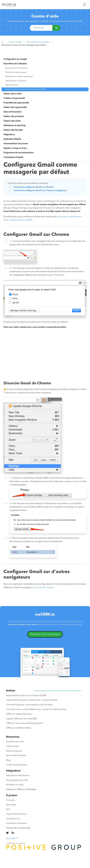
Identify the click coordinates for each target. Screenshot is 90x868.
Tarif (8, 810)
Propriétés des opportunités (16, 103)
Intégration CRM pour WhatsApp (21, 789)
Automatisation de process (16, 144)
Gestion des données (13, 130)
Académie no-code (15, 785)
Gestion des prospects (14, 116)
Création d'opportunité (14, 98)
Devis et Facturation (13, 112)
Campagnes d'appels (13, 157)
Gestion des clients (12, 121)
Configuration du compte (15, 59)
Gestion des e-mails (12, 94)
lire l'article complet (44, 587)
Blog (8, 760)
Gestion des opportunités (15, 107)
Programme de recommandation (19, 153)
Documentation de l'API (17, 780)
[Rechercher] (56, 28)
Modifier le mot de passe (16, 72)
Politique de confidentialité (18, 828)
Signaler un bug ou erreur (15, 148)
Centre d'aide (45, 16)
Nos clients (11, 805)
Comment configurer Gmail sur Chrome (34, 187)
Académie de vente (15, 742)
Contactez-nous (13, 819)
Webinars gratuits (14, 751)
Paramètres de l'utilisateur (38, 42)
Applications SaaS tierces (18, 776)
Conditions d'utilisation (17, 823)
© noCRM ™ (12, 839)
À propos (10, 800)
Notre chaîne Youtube (16, 756)
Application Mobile (12, 139)
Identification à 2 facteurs (16, 81)
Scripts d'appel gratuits (17, 765)
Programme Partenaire (16, 814)
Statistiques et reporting (14, 126)
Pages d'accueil (12, 85)
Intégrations (9, 135)
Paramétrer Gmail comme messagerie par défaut (26, 89)
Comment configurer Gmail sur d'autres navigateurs (40, 191)
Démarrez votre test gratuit (45, 634)
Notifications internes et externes (19, 77)
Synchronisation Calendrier (17, 68)
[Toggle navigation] (84, 5)
